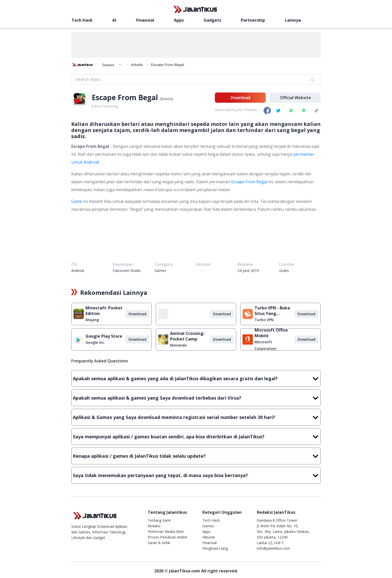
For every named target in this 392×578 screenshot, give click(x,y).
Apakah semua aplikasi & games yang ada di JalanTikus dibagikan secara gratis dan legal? (196, 378)
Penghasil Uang (215, 548)
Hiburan (209, 537)
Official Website (295, 98)
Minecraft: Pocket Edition (104, 311)
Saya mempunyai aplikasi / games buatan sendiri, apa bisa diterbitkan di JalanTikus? (196, 437)
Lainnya (293, 20)
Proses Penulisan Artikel (167, 537)
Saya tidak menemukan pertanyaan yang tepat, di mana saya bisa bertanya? (196, 475)
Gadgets (212, 20)
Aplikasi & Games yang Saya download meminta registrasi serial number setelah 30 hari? (196, 417)
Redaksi (154, 526)
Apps (179, 20)
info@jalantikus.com (274, 548)
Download (240, 98)
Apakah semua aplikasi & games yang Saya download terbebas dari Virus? (196, 398)
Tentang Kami (159, 520)
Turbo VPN (264, 320)
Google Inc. (95, 342)
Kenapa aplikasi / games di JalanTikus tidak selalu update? (196, 456)
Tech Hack (82, 20)
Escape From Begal (249, 182)
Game (77, 201)
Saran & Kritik (159, 543)
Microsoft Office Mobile (271, 333)
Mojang (92, 320)
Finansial (145, 20)
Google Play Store (104, 336)
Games (208, 526)
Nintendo (178, 345)
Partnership (253, 20)
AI (114, 20)
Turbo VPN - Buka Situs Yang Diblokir (272, 311)
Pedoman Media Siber (166, 531)
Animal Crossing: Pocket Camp (187, 336)
